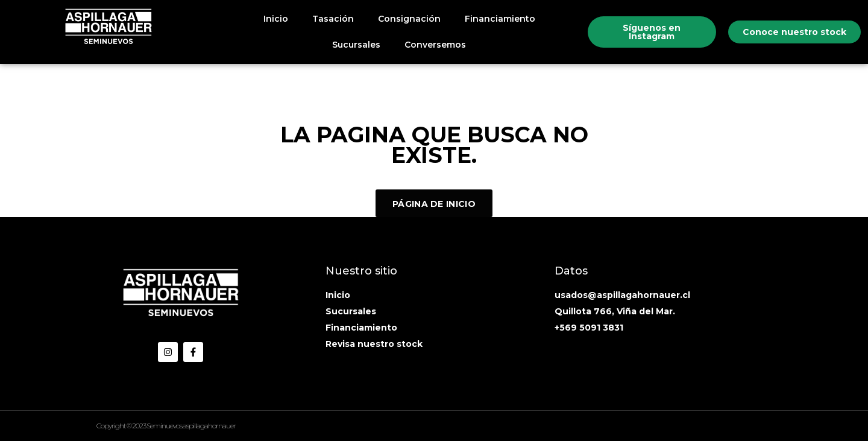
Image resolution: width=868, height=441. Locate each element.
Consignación (409, 19)
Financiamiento (500, 19)
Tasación (333, 19)
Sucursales (356, 45)
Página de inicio (434, 204)
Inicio (276, 19)
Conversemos (435, 45)
